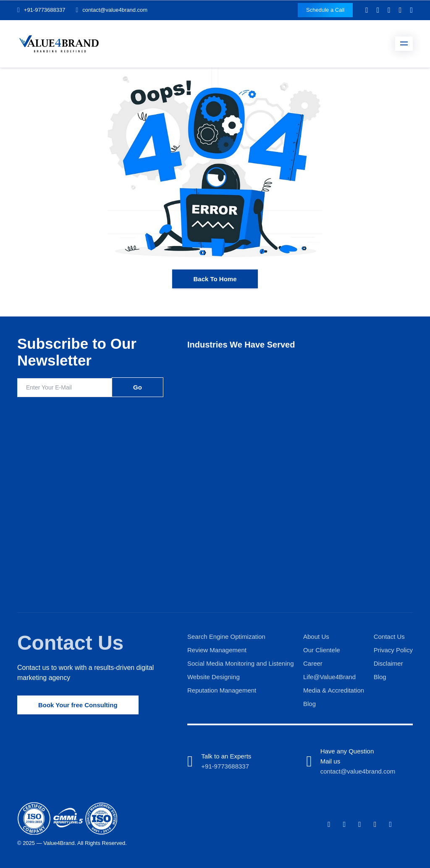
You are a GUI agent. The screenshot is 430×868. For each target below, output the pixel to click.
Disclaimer (388, 663)
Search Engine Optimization (226, 637)
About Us (316, 637)
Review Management (217, 650)
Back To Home (215, 279)
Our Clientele (322, 650)
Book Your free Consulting (78, 705)
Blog (309, 704)
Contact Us (70, 643)
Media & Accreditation (334, 690)
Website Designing (214, 677)
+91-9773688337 (45, 10)
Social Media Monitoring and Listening (240, 663)
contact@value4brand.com (115, 10)
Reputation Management (222, 690)
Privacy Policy (393, 650)
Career (313, 663)
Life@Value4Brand (329, 677)
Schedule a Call (325, 10)
